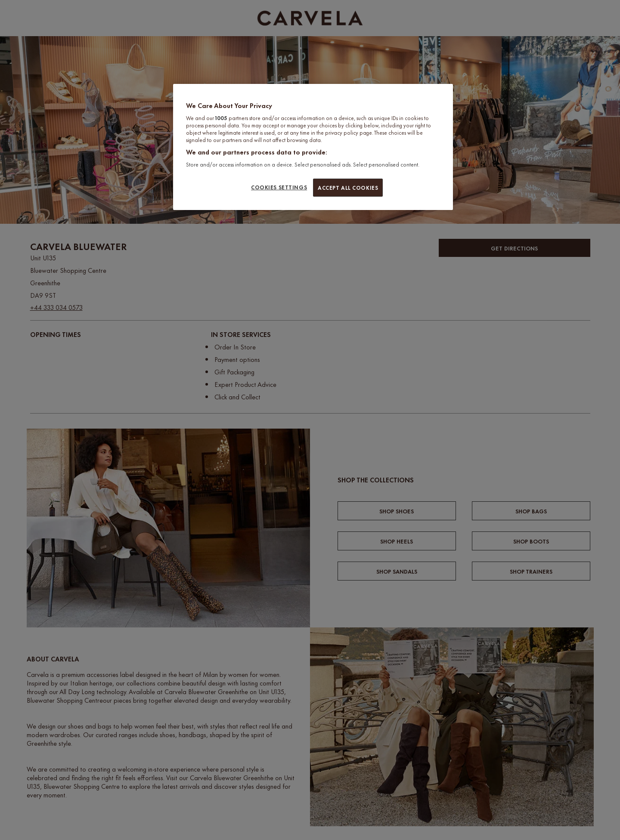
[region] (313, 147)
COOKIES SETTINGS (279, 187)
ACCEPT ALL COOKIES (348, 187)
